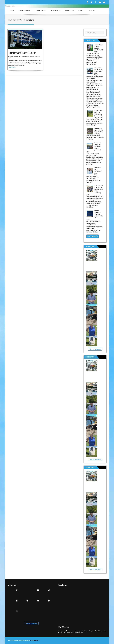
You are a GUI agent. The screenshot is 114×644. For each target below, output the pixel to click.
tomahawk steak (91, 162)
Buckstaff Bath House (22, 53)
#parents (89, 182)
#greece (100, 227)
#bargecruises (98, 77)
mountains (90, 138)
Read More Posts (92, 236)
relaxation (90, 123)
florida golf (90, 155)
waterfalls (99, 123)
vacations (97, 107)
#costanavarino (91, 223)
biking (92, 119)
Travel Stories (24, 11)
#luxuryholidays (91, 100)
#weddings (90, 207)
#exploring (90, 198)
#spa (100, 202)
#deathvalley (99, 196)
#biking (93, 196)
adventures (90, 103)
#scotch (99, 100)
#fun (98, 54)
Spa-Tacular (56, 11)
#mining (89, 200)
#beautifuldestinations (93, 221)
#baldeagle (90, 77)
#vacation (94, 205)
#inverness (97, 96)
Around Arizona (41, 11)
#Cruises (99, 84)
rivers (96, 138)
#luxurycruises (98, 98)
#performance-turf (93, 59)
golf (101, 119)
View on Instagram (95, 349)
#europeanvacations (93, 91)
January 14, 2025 (94, 151)
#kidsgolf (98, 180)
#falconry (89, 95)
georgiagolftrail (91, 136)
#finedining (97, 95)
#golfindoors (94, 55)
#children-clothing (92, 177)
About (81, 11)
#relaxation (94, 202)
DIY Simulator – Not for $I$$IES (99, 46)
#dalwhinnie (90, 86)
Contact (91, 11)
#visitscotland (97, 102)
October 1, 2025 (99, 50)
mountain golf (96, 121)
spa (94, 123)
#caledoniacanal (92, 80)
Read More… (12, 67)
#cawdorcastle (91, 82)
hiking (88, 121)
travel (92, 232)
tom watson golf (95, 161)
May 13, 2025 (98, 118)
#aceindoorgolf (91, 54)
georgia (97, 134)
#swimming (90, 203)
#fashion (89, 179)
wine (96, 232)
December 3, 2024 (98, 172)
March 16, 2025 (99, 130)
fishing (97, 119)
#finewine (90, 96)
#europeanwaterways (93, 93)
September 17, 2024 (98, 217)
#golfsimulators (91, 57)
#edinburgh (98, 86)
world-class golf (91, 125)
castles (96, 103)
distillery (89, 105)
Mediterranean (91, 230)
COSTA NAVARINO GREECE (98, 212)
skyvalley (101, 138)
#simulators (90, 61)
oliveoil (99, 230)
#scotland (89, 102)
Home (12, 11)
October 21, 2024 (94, 194)
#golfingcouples (92, 227)
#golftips (100, 57)
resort (98, 159)
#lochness (90, 98)
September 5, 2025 (98, 72)
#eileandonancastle (93, 87)
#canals (100, 80)
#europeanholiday (92, 89)
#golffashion (90, 180)
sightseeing (90, 107)
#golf (88, 55)
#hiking (100, 198)
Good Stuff (69, 11)
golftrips (95, 105)
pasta (88, 232)
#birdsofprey (90, 78)
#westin (89, 228)
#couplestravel (91, 84)
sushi (88, 161)
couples (101, 103)
